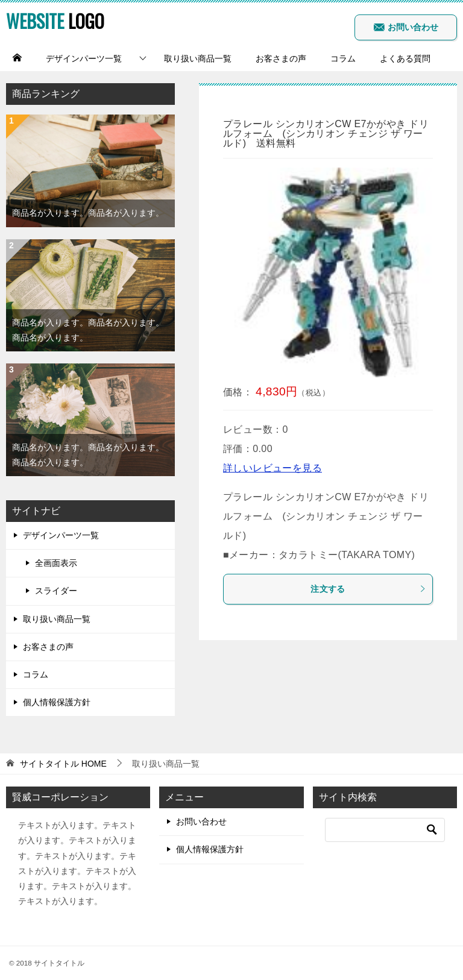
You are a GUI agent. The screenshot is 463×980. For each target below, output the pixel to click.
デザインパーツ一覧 (84, 58)
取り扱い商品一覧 (198, 58)
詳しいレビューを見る (272, 468)
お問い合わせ (406, 27)
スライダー (56, 591)
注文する (368, 589)
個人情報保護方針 (57, 702)
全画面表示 (56, 563)
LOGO (55, 21)
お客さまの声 (281, 58)
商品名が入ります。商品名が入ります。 (88, 213)
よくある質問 (405, 58)
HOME (63, 764)
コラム (343, 58)
